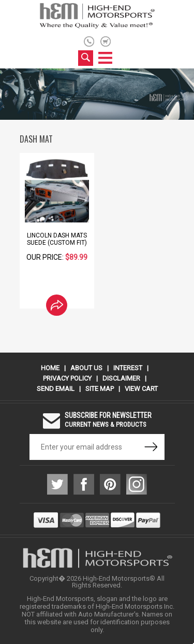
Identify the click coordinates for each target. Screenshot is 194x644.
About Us (86, 368)
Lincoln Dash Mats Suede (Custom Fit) (57, 239)
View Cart (141, 389)
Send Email (56, 389)
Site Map (100, 389)
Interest (128, 368)
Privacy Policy (67, 378)
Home (50, 368)
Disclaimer (121, 378)
